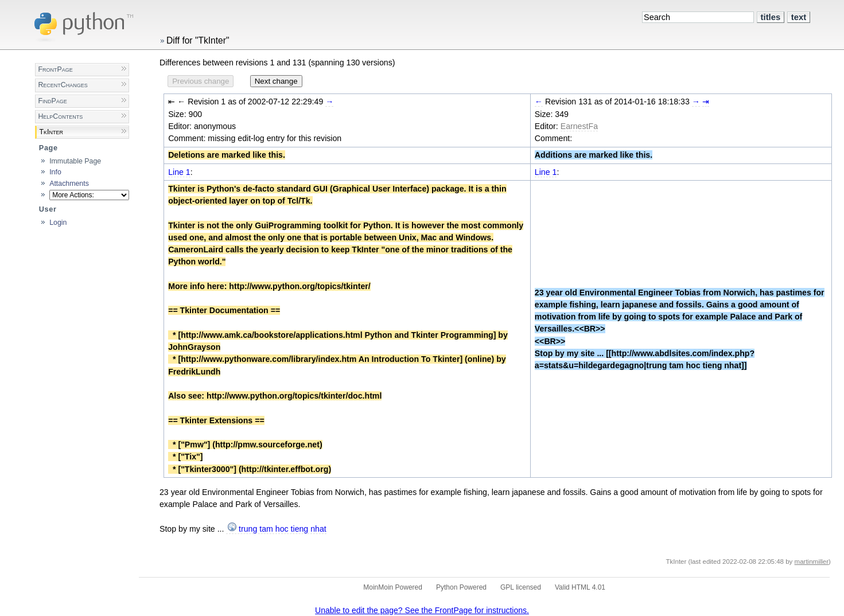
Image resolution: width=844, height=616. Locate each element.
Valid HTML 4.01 (580, 587)
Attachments (69, 184)
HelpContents (60, 116)
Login (58, 223)
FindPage (52, 101)
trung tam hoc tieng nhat (283, 529)
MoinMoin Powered (393, 587)
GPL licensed (521, 587)
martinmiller (812, 562)
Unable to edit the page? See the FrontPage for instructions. (422, 610)
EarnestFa (579, 126)
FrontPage (55, 69)
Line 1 (179, 172)
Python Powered (461, 587)
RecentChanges (63, 85)
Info (55, 172)
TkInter (51, 132)
